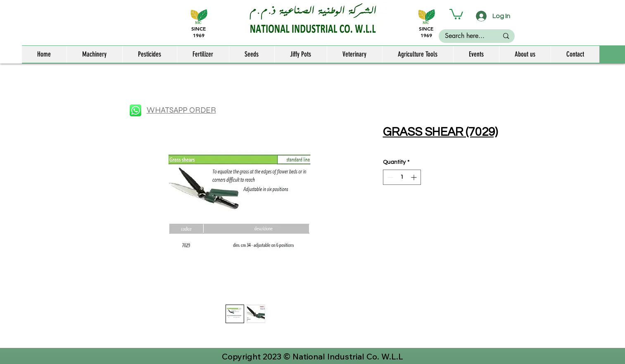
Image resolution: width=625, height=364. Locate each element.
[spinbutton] (402, 177)
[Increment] (415, 177)
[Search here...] (465, 36)
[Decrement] (389, 177)
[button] (456, 14)
